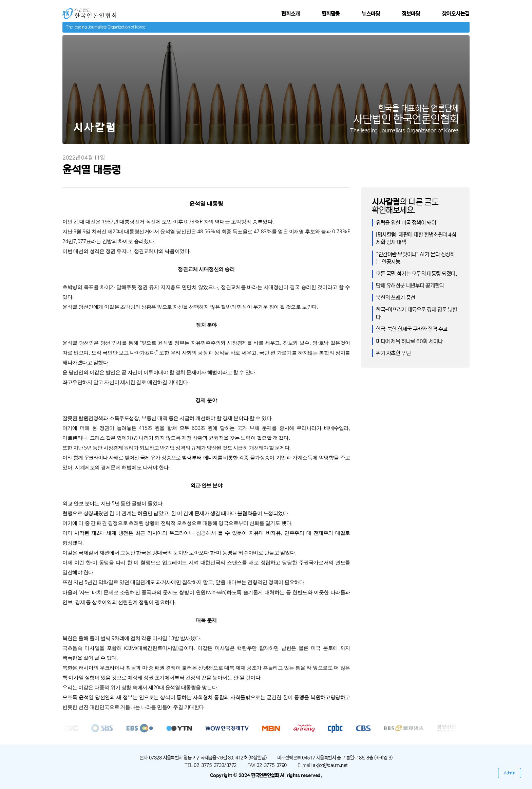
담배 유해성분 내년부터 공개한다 (410, 286)
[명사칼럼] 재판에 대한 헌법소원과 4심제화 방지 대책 (416, 238)
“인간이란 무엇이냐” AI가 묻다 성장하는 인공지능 (415, 258)
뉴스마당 (371, 14)
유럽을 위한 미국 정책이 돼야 (406, 223)
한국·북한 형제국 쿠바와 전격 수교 (412, 329)
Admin (510, 773)
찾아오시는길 (456, 14)
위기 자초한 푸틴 (393, 353)
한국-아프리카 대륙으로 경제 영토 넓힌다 (416, 313)
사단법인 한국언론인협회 (88, 11)
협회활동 (331, 14)
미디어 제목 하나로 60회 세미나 (409, 341)
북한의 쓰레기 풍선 (396, 298)
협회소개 (290, 14)
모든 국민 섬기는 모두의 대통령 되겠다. (416, 274)
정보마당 (411, 14)
